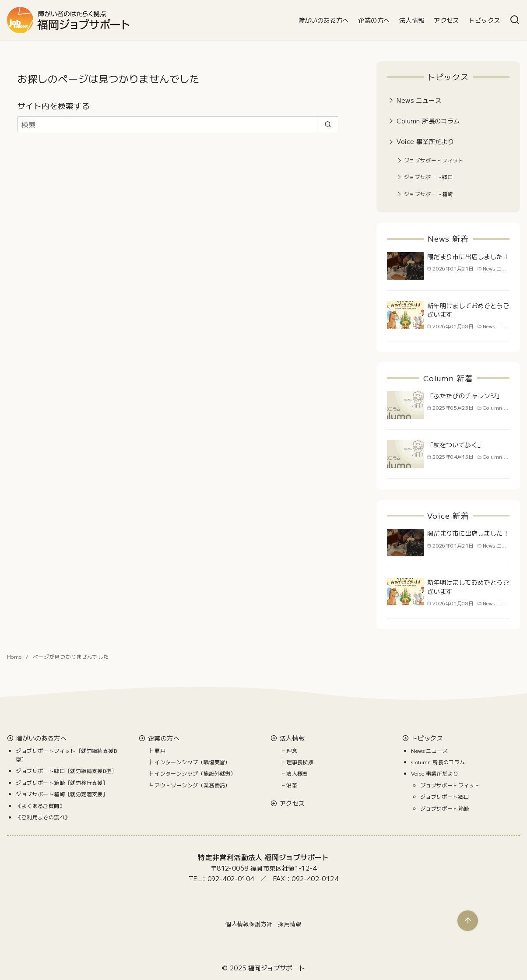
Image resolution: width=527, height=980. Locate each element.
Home (15, 656)
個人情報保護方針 (249, 924)
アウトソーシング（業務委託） (193, 785)
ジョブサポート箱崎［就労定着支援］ (62, 794)
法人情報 (412, 20)
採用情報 (290, 924)
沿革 (292, 785)
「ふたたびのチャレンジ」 (465, 395)
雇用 (160, 750)
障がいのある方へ (324, 20)
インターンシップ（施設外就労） (195, 773)
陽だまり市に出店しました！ (468, 256)
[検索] (515, 20)
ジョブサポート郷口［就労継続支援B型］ (66, 771)
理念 (292, 750)
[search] (328, 124)
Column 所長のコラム (428, 121)
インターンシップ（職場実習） (193, 762)
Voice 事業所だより (425, 141)
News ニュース (419, 100)
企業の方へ (374, 20)
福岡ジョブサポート (277, 968)
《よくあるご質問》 (40, 806)
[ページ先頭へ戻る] (468, 921)
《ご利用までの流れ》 (43, 817)
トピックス (484, 20)
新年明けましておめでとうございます (468, 310)
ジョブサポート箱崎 (429, 194)
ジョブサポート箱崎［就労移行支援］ (62, 782)
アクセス (446, 20)
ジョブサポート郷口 (429, 177)
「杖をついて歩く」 (456, 444)
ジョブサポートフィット (434, 160)
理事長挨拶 (300, 762)
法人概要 (297, 773)
